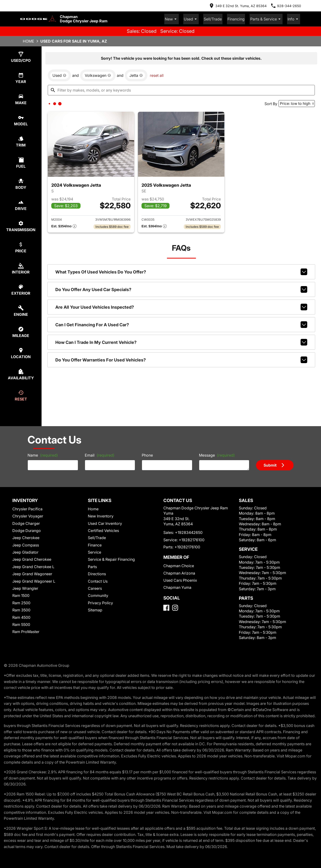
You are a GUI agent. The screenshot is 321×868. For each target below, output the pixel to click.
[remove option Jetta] (136, 75)
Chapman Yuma (177, 587)
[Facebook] (166, 607)
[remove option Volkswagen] (98, 75)
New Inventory (101, 515)
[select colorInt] (21, 268)
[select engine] (21, 310)
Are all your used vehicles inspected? (181, 306)
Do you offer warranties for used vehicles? (181, 359)
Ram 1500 (21, 595)
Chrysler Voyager (28, 515)
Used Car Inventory (105, 523)
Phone (147, 454)
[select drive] (21, 204)
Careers (95, 588)
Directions (97, 573)
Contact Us (98, 580)
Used (199, 19)
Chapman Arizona (179, 572)
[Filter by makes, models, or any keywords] (181, 89)
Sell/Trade (219, 19)
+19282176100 (192, 539)
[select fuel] (21, 162)
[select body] (21, 183)
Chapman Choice (179, 565)
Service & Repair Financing (111, 559)
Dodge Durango (27, 530)
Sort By (271, 103)
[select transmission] (21, 226)
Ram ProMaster (26, 631)
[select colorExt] (21, 289)
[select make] (21, 99)
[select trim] (21, 141)
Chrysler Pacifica (27, 508)
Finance (95, 544)
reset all (157, 75)
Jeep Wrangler (25, 588)
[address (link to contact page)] (238, 6)
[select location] (21, 353)
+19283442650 (189, 532)
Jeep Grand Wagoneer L (34, 580)
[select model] (21, 120)
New (181, 19)
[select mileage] (21, 331)
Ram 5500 (21, 624)
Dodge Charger (26, 523)
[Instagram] (175, 607)
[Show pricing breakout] (64, 226)
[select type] (21, 56)
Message (217, 454)
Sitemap (95, 609)
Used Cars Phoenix (180, 580)
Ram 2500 (21, 602)
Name (43, 454)
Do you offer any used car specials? (181, 289)
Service (94, 551)
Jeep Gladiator (25, 551)
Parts (92, 566)
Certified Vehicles (103, 530)
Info (295, 19)
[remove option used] (59, 75)
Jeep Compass (26, 544)
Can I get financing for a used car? (181, 324)
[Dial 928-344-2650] (286, 6)
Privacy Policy (100, 602)
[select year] (21, 77)
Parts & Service (269, 19)
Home (28, 40)
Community (98, 595)
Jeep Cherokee (26, 537)
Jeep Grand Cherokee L (33, 566)
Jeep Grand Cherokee (32, 559)
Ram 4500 (21, 617)
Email (100, 454)
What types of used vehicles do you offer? (181, 271)
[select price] (21, 247)
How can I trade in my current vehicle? (181, 341)
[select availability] (21, 374)
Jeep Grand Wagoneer (32, 573)
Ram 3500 (21, 609)
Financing (241, 19)
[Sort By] (297, 103)
